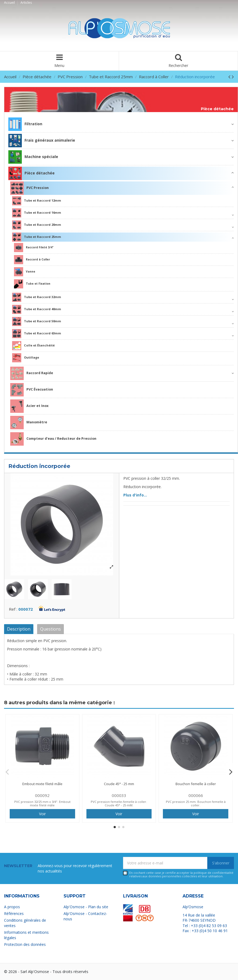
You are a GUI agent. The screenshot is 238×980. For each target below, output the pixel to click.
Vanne (25, 272)
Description (19, 629)
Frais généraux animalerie (42, 141)
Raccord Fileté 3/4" (34, 248)
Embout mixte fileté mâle (42, 784)
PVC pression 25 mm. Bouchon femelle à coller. (196, 803)
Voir (42, 814)
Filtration (25, 124)
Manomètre (29, 423)
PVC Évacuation (32, 390)
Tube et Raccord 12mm (37, 201)
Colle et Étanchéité (33, 346)
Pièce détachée (217, 109)
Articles (26, 3)
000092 (42, 795)
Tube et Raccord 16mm (37, 213)
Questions (50, 629)
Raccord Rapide (32, 373)
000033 (119, 795)
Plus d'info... (135, 495)
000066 (196, 795)
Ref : (13, 609)
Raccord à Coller (32, 260)
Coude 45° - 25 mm (119, 784)
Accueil (10, 3)
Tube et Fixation (32, 284)
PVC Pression (29, 188)
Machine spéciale (33, 157)
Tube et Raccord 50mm (37, 321)
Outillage (26, 358)
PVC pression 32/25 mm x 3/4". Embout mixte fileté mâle (42, 803)
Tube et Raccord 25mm (37, 237)
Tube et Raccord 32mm (37, 297)
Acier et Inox (29, 406)
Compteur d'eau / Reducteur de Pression (53, 439)
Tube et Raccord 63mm (37, 334)
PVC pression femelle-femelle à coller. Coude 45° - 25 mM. (119, 803)
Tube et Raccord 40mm (37, 309)
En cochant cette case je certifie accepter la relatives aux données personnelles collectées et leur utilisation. (181, 875)
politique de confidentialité (213, 873)
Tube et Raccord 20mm (37, 225)
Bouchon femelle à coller (196, 784)
